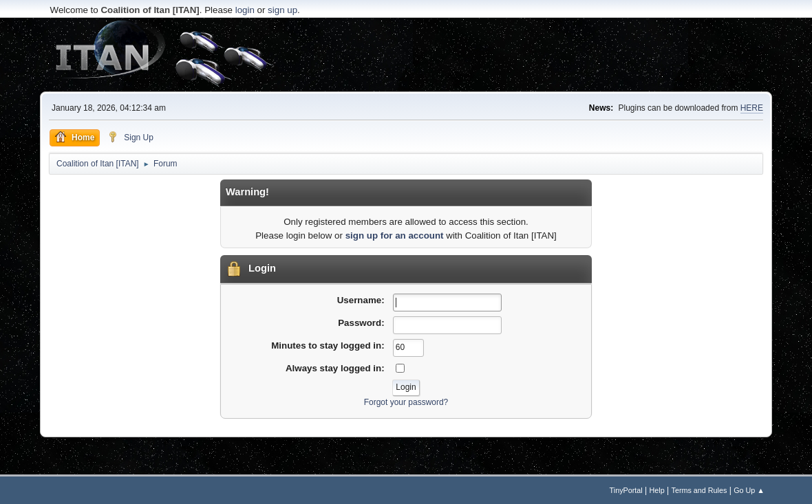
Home (75, 137)
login (245, 10)
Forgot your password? (406, 402)
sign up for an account (395, 235)
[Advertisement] (406, 55)
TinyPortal (626, 490)
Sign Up (130, 137)
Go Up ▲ (749, 490)
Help (657, 490)
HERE (752, 108)
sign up (282, 10)
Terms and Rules (699, 490)
